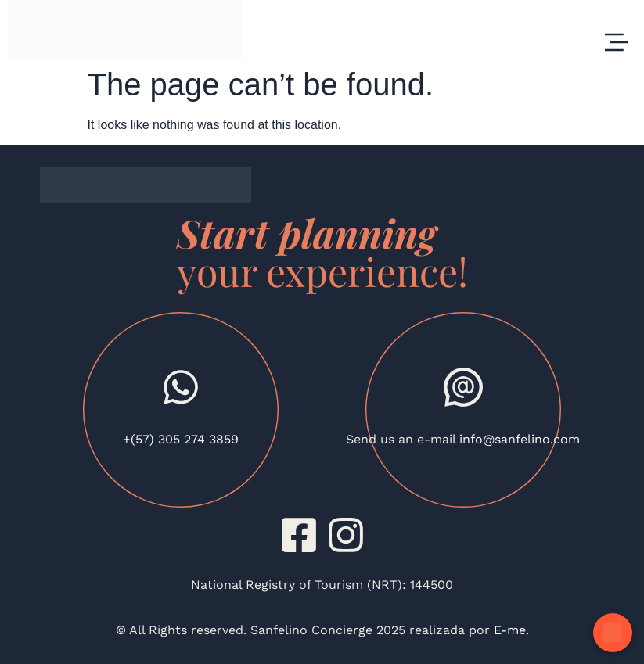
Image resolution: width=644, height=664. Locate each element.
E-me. (509, 630)
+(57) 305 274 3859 (181, 439)
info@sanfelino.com (520, 439)
